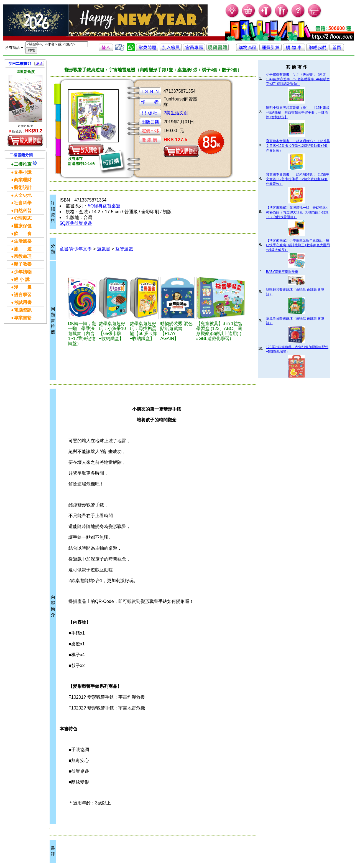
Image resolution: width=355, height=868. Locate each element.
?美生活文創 (176, 113)
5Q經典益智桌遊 (104, 206)
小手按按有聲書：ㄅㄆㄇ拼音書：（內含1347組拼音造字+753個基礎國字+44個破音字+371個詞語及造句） (298, 79)
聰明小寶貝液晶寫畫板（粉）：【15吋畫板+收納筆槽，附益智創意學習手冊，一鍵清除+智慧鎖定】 (298, 112)
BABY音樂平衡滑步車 (282, 272)
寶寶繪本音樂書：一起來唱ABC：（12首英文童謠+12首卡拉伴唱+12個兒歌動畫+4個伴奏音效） (298, 146)
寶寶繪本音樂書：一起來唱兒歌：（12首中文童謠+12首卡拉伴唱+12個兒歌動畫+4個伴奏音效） (298, 179)
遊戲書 (104, 249)
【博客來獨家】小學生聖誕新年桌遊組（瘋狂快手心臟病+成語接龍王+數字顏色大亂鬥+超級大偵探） (298, 245)
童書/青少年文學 (76, 249)
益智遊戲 (124, 249)
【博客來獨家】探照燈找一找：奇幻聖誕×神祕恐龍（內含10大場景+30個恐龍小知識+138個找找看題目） (297, 212)
